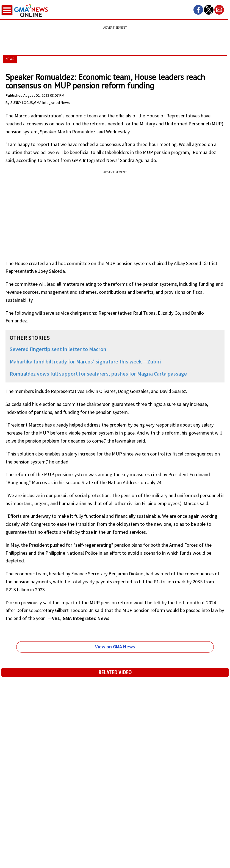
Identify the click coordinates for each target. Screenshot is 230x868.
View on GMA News (115, 647)
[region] (115, 37)
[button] (198, 10)
